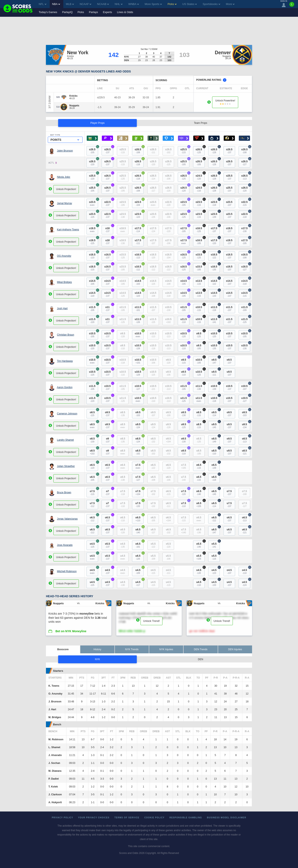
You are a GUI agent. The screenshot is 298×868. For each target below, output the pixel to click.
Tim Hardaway (65, 361)
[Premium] (292, 6)
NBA (56, 4)
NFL (43, 4)
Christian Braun (65, 335)
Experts (107, 12)
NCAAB (103, 4)
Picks (81, 12)
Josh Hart (62, 308)
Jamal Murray (64, 203)
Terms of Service (127, 818)
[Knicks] (73, 96)
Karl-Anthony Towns (68, 230)
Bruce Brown (64, 492)
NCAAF (85, 4)
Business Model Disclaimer (227, 818)
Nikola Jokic (64, 177)
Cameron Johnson (67, 414)
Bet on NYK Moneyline (71, 631)
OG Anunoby (64, 256)
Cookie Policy (154, 818)
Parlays (93, 12)
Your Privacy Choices (94, 818)
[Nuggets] (74, 106)
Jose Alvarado (65, 545)
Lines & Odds (125, 12)
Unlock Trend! (151, 621)
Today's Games (48, 12)
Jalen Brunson (65, 151)
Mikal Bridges (64, 282)
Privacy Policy (62, 818)
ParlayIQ (67, 12)
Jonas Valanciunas (67, 519)
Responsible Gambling (186, 818)
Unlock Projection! (66, 189)
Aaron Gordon (65, 387)
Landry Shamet (65, 440)
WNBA (134, 4)
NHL (119, 4)
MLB (70, 4)
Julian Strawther (66, 466)
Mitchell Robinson (67, 571)
